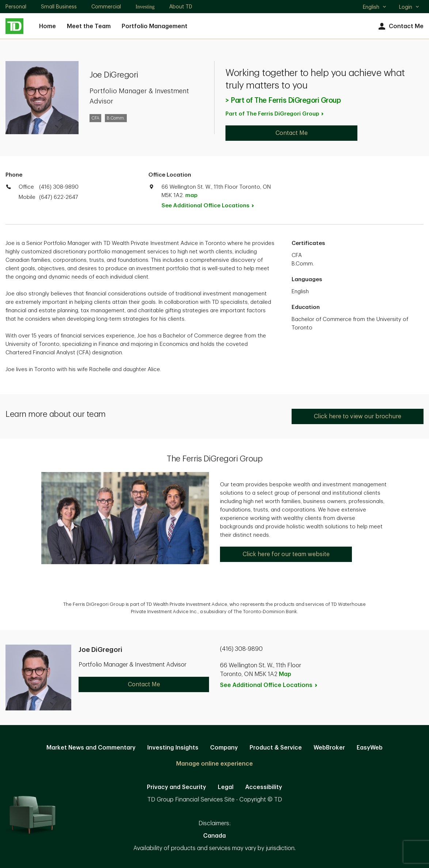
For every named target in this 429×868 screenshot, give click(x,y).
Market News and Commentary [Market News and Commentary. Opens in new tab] (91, 748)
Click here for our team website (286, 554)
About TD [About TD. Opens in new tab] (181, 7)
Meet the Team (89, 26)
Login (409, 7)
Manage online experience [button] (214, 764)
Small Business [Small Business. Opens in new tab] (59, 7)
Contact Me (400, 27)
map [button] (191, 195)
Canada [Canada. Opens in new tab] (214, 836)
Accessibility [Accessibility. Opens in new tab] (264, 787)
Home (48, 26)
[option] (214, 604)
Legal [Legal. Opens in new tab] (226, 787)
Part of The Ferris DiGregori (275, 114)
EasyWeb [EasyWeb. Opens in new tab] (370, 748)
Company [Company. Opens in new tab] (224, 748)
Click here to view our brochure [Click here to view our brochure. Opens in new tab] (358, 416)
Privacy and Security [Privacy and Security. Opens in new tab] (176, 787)
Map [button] (285, 674)
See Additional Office (212, 206)
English (375, 8)
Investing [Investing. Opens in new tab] (145, 7)
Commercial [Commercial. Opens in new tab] (106, 7)
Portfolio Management (155, 26)
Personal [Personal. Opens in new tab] (16, 7)
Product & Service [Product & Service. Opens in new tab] (276, 748)
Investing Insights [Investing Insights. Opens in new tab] (173, 748)
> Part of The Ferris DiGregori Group (283, 100)
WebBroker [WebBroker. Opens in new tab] (329, 748)
